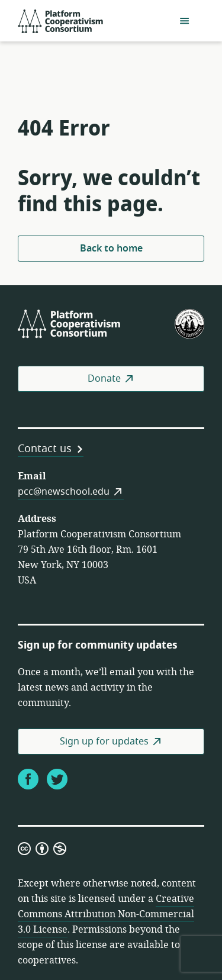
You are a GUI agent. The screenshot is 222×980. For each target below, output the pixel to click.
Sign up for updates (104, 742)
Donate (104, 379)
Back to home (111, 249)
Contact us (45, 449)
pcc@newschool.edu (64, 492)
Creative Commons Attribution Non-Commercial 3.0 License (106, 914)
